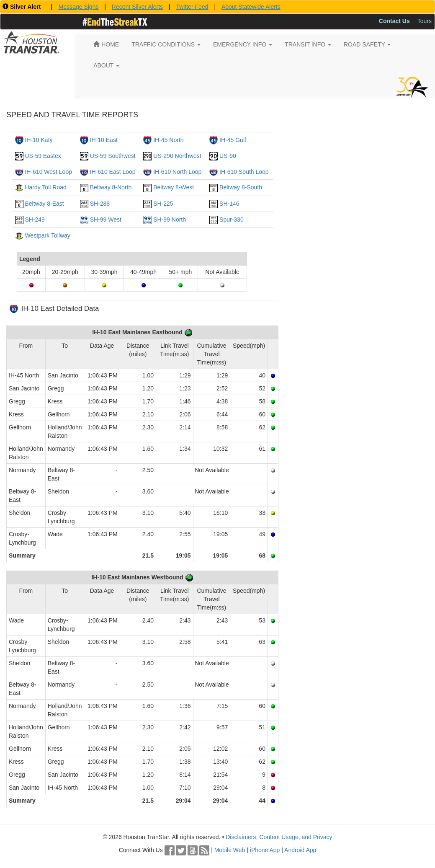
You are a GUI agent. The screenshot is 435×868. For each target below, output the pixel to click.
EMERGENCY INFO (243, 44)
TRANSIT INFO (308, 44)
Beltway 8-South (241, 187)
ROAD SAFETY (367, 44)
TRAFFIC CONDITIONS (166, 44)
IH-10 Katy (39, 140)
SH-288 (100, 204)
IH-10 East (104, 140)
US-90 (228, 156)
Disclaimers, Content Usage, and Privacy (279, 837)
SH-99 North (170, 220)
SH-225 (163, 204)
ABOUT (106, 65)
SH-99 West (106, 220)
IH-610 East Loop (113, 172)
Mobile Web (230, 850)
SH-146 (229, 204)
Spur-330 (232, 220)
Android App (300, 850)
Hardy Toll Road (45, 187)
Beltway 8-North (111, 187)
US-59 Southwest (113, 156)
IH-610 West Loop (48, 172)
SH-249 (35, 220)
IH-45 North (168, 140)
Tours (425, 21)
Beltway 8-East (44, 204)
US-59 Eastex (43, 156)
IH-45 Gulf (233, 140)
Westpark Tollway (47, 235)
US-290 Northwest (177, 156)
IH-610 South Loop (244, 172)
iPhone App (265, 850)
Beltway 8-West (174, 187)
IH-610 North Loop (177, 172)
